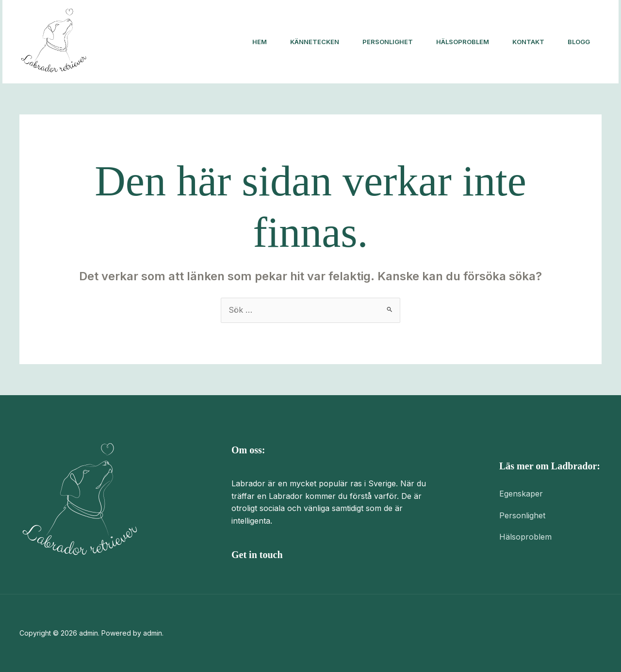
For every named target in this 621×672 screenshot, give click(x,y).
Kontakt (528, 42)
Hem (260, 42)
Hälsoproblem (463, 42)
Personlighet (388, 42)
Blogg (579, 42)
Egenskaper (521, 494)
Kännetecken (315, 42)
